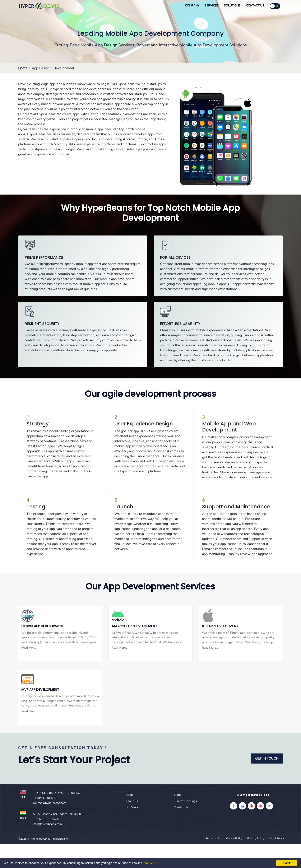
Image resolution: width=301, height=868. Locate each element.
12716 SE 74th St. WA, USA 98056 (56, 793)
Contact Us (255, 6)
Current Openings (185, 801)
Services (212, 6)
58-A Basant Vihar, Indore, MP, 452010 (59, 814)
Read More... (29, 648)
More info (150, 863)
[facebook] (233, 806)
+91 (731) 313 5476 (46, 819)
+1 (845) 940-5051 (45, 798)
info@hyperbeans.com (47, 824)
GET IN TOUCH (267, 759)
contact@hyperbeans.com (50, 803)
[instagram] (251, 806)
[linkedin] (242, 806)
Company (192, 6)
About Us (132, 801)
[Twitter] (269, 806)
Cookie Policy (234, 839)
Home (23, 68)
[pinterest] (260, 806)
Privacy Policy (256, 839)
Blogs (177, 795)
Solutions (232, 6)
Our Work (132, 807)
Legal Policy (276, 839)
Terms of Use (214, 839)
